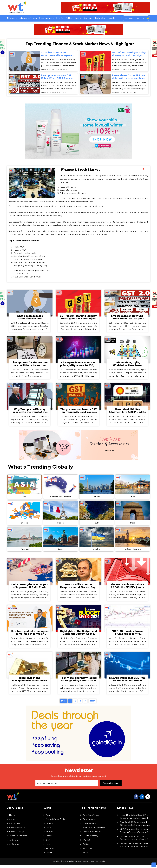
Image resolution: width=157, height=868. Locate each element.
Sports (78, 18)
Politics (69, 18)
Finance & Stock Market (94, 831)
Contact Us (14, 826)
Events (60, 18)
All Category (15, 847)
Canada (50, 826)
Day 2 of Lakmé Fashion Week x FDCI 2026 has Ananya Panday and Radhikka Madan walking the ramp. (134, 848)
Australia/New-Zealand (57, 822)
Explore (12, 18)
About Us (14, 822)
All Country (14, 843)
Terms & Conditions (18, 839)
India (48, 847)
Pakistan (50, 851)
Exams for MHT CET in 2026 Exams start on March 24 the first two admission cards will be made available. (135, 841)
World (112, 18)
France (49, 839)
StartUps (88, 18)
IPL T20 (86, 843)
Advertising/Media (28, 18)
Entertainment (46, 18)
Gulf (48, 843)
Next (92, 704)
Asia (48, 818)
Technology (101, 18)
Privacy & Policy (16, 835)
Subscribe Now (111, 786)
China (49, 831)
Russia (49, 855)
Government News (92, 835)
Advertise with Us (17, 831)
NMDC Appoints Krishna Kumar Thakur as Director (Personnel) (134, 834)
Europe (49, 835)
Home (12, 818)
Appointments (90, 822)
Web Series (88, 851)
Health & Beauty (90, 839)
